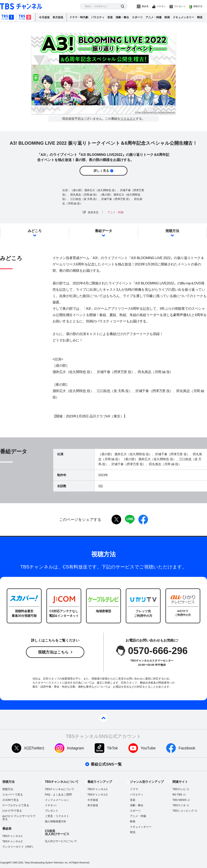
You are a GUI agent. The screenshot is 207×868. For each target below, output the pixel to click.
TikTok (112, 748)
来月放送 (58, 17)
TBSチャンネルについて (60, 789)
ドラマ (134, 789)
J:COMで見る (11, 800)
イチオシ (161, 6)
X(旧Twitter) (34, 748)
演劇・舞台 (122, 17)
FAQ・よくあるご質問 (58, 794)
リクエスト (128, 119)
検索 (123, 6)
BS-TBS (177, 794)
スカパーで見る (13, 794)
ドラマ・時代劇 (79, 17)
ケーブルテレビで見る (16, 805)
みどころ (35, 231)
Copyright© (6, 863)
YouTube (148, 748)
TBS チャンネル (21, 6)
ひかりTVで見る (12, 811)
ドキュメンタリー (183, 17)
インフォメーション (57, 800)
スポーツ (137, 17)
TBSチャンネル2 (25, 17)
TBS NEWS (179, 800)
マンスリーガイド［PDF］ (18, 847)
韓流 (200, 17)
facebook (143, 519)
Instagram (76, 748)
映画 (167, 17)
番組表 (145, 6)
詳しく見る (101, 171)
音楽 (110, 17)
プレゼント (180, 6)
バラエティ (98, 17)
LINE (130, 519)
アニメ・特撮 (154, 17)
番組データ (103, 231)
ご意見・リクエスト (57, 816)
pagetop (103, 718)
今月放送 (44, 17)
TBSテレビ (179, 789)
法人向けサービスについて (61, 841)
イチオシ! (51, 805)
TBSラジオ (179, 805)
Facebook (187, 748)
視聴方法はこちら (53, 652)
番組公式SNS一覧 (106, 764)
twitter (116, 519)
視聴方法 (198, 6)
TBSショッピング (183, 811)
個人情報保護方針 (56, 821)
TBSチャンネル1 (8, 17)
